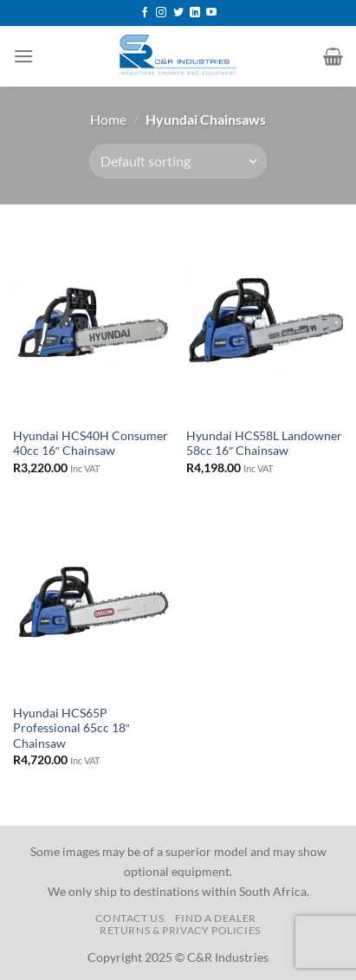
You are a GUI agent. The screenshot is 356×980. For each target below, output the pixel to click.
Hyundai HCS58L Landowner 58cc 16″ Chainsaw (264, 444)
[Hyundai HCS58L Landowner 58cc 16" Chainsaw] (265, 325)
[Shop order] (178, 161)
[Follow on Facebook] (145, 13)
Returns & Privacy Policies (180, 930)
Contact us (129, 918)
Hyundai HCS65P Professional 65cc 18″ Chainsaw (71, 728)
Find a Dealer (216, 918)
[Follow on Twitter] (178, 13)
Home (108, 119)
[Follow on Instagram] (161, 13)
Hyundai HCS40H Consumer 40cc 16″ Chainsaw (91, 444)
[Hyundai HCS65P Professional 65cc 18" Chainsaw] (91, 602)
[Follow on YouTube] (211, 13)
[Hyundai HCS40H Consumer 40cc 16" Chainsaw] (91, 325)
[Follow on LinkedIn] (195, 13)
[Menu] (23, 56)
